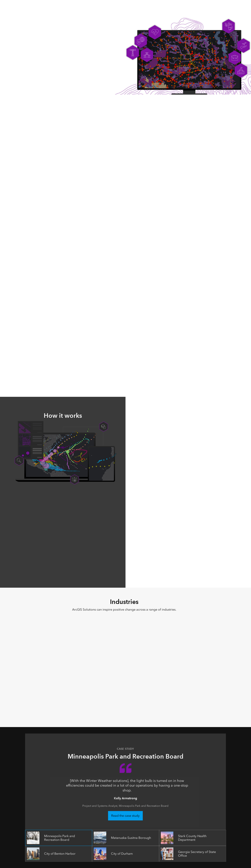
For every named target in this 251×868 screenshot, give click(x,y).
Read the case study (125, 816)
